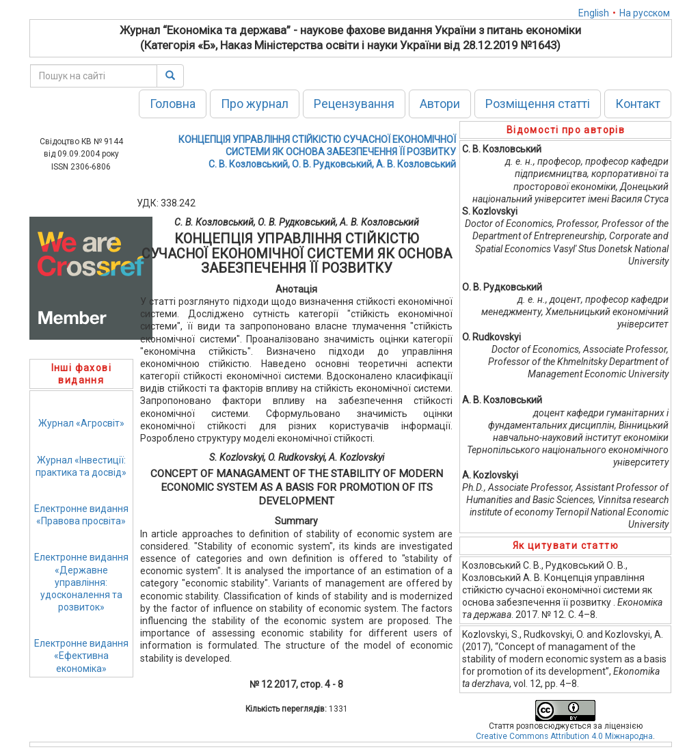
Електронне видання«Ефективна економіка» (81, 656)
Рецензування (354, 104)
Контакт (638, 104)
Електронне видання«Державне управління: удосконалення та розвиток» (81, 582)
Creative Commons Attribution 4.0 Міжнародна (564, 736)
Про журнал (255, 104)
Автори (440, 104)
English (594, 13)
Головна (173, 104)
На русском (645, 13)
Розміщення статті (538, 104)
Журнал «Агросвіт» (81, 423)
